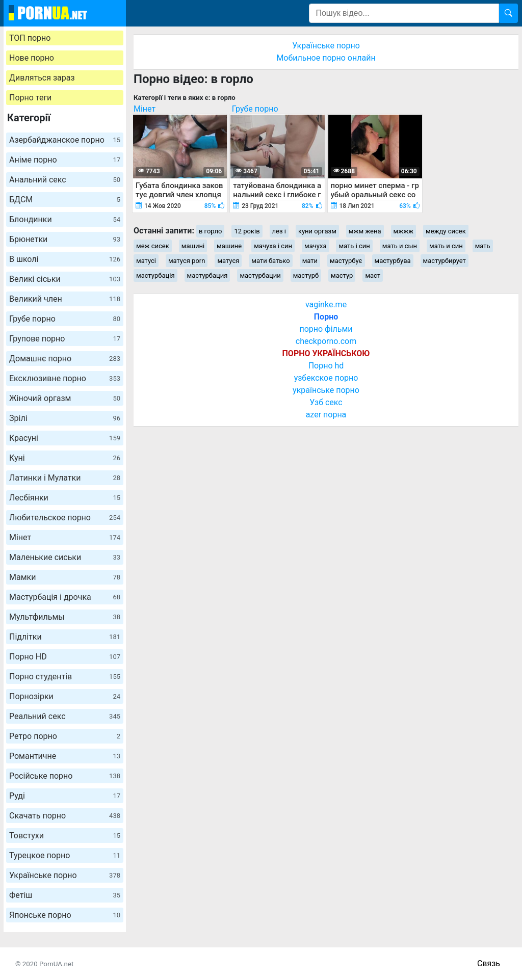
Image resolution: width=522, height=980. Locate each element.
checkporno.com (326, 341)
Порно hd (326, 366)
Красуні (65, 438)
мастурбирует (445, 261)
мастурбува (393, 261)
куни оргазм (317, 231)
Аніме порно (65, 160)
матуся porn (187, 261)
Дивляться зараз (42, 78)
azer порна (326, 415)
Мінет (65, 537)
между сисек (446, 231)
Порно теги (30, 98)
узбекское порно (326, 378)
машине (229, 246)
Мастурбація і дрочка (65, 597)
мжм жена (365, 231)
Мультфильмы (65, 617)
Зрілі (65, 418)
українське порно (326, 390)
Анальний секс (65, 180)
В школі (65, 259)
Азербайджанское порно (65, 140)
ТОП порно (30, 38)
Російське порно (65, 776)
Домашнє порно (65, 359)
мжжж (404, 231)
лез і (279, 231)
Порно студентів (65, 677)
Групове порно (65, 339)
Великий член (65, 299)
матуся (228, 261)
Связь (489, 963)
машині (193, 246)
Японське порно (65, 915)
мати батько (270, 261)
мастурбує (346, 261)
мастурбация (207, 275)
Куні (65, 458)
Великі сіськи (65, 279)
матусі (146, 261)
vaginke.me (326, 304)
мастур (342, 275)
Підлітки (65, 637)
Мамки (65, 577)
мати (310, 261)
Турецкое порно (65, 855)
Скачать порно (65, 816)
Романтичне (65, 756)
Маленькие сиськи (65, 557)
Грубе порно (65, 319)
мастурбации (260, 275)
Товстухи (65, 836)
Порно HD (65, 657)
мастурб (306, 275)
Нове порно (32, 58)
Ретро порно (65, 736)
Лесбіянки (65, 498)
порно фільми (326, 329)
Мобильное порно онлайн (326, 58)
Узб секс (326, 402)
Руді (65, 796)
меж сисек (153, 246)
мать (483, 246)
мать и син (446, 246)
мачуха (315, 246)
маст (373, 275)
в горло (211, 231)
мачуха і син (273, 246)
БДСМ (65, 200)
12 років (247, 231)
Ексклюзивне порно (65, 378)
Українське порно (65, 875)
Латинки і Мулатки (65, 478)
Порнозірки (65, 696)
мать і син (354, 246)
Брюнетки (65, 239)
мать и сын (400, 246)
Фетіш (65, 895)
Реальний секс (65, 716)
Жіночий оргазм (65, 398)
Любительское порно (65, 518)
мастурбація (155, 275)
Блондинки (65, 219)
